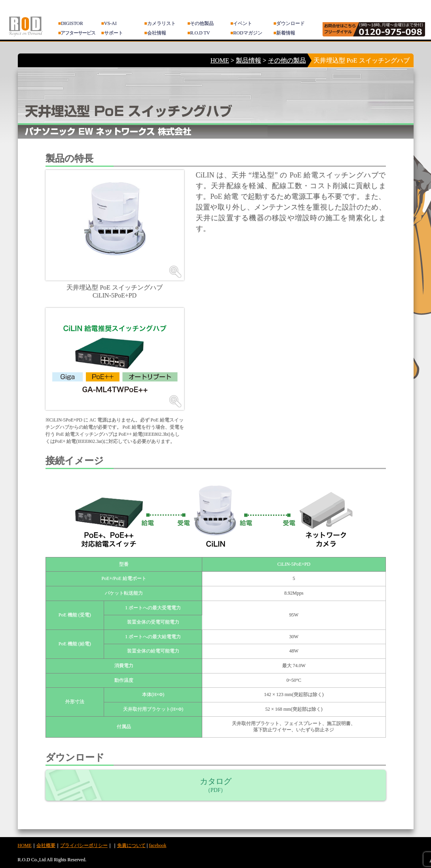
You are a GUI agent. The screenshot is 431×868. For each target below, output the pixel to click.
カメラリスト (160, 23)
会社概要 (46, 845)
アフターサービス (77, 33)
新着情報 (284, 33)
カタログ (216, 785)
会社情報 (155, 33)
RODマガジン (246, 33)
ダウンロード (289, 23)
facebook (158, 845)
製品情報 (249, 60)
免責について (131, 845)
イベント (241, 23)
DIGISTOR (71, 23)
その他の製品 (287, 60)
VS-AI (109, 23)
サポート (112, 33)
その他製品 (200, 23)
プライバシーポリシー (84, 845)
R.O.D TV (198, 33)
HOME (220, 60)
